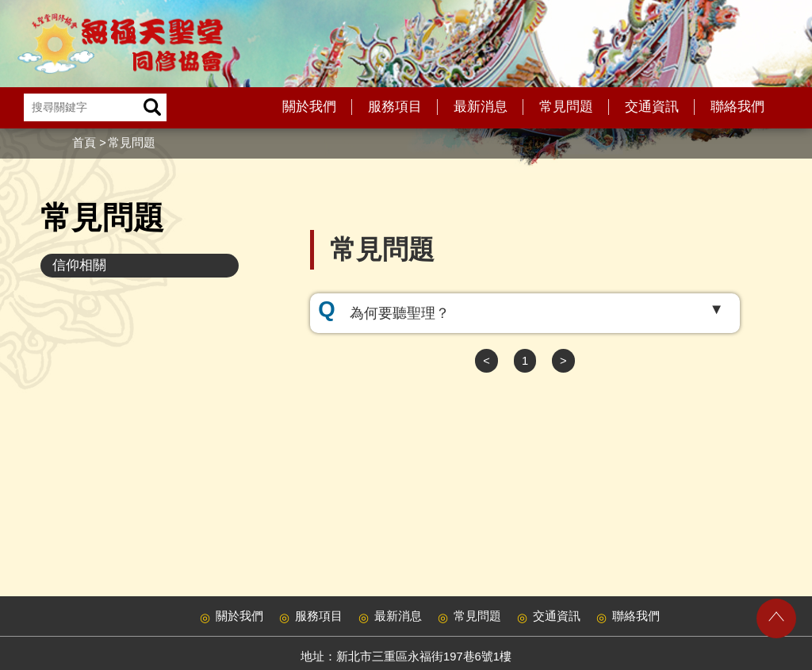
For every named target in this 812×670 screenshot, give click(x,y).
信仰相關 (79, 265)
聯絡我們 (737, 107)
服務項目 (395, 107)
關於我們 (309, 107)
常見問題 (566, 107)
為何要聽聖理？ (400, 313)
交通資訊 (652, 107)
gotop (776, 618)
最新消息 (481, 107)
